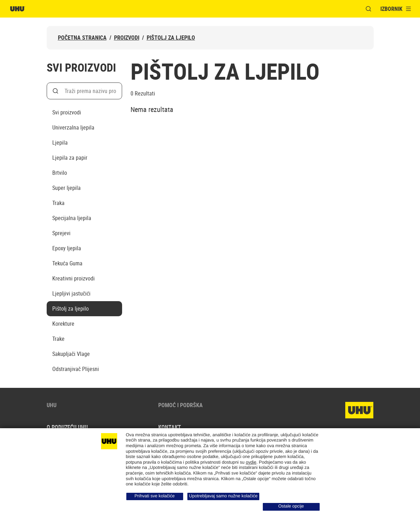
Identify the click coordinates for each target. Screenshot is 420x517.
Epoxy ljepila (67, 248)
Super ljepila (66, 188)
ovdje (251, 462)
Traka (58, 203)
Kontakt (170, 427)
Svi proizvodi (67, 112)
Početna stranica (82, 38)
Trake (58, 339)
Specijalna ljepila (72, 218)
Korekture (63, 324)
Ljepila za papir (70, 158)
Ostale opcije (291, 506)
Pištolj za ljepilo (171, 38)
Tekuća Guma (67, 263)
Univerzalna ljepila (73, 127)
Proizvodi (127, 38)
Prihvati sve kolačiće (155, 496)
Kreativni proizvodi (74, 278)
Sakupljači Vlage (71, 354)
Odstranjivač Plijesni (76, 369)
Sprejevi (61, 233)
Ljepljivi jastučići (71, 293)
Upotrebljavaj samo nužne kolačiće (224, 496)
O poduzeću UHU (67, 427)
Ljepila (60, 142)
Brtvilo (60, 173)
